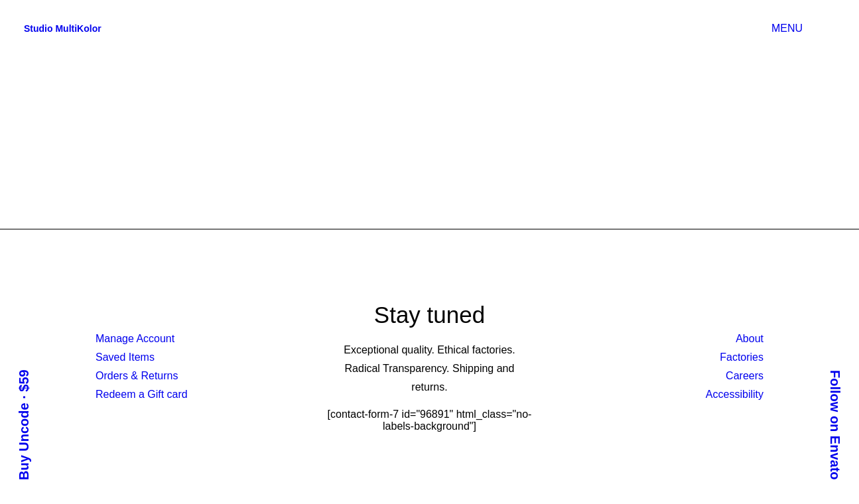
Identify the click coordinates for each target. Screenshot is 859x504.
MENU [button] (787, 28)
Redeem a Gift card (142, 394)
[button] (828, 29)
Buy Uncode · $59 (24, 425)
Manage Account (135, 339)
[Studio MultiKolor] (63, 29)
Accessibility (735, 394)
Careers (745, 376)
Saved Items (125, 357)
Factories (742, 357)
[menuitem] (790, 29)
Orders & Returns (137, 376)
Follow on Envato (835, 425)
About (750, 339)
